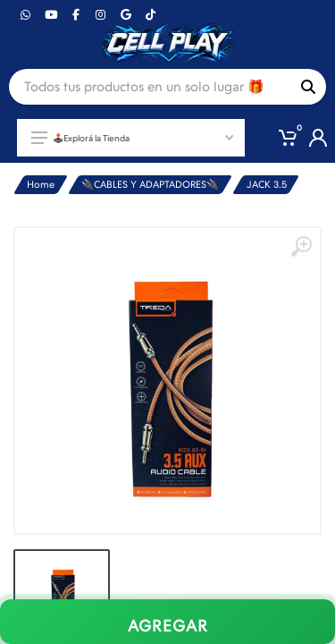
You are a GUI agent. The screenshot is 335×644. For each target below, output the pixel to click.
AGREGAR (168, 626)
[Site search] (150, 87)
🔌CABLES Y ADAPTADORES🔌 (150, 185)
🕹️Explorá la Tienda (132, 138)
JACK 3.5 (267, 185)
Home (41, 185)
